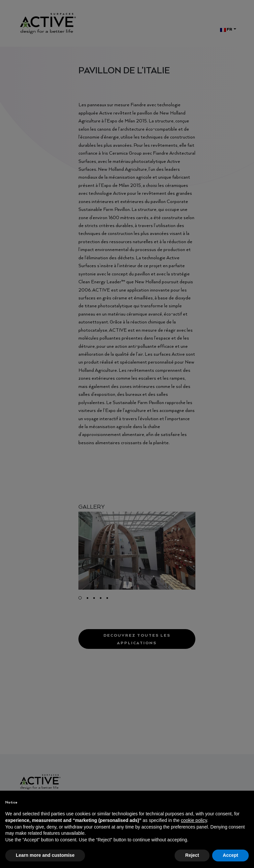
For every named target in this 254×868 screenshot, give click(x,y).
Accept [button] (230, 855)
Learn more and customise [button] (45, 855)
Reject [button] (192, 855)
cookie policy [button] (194, 820)
